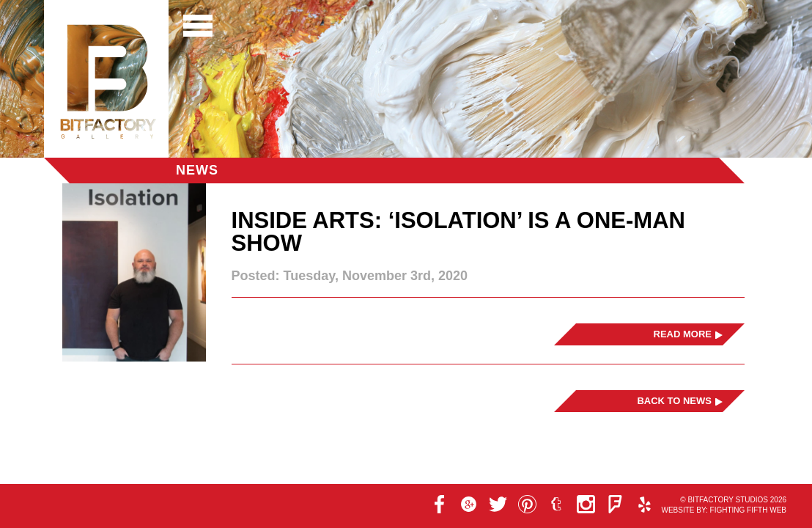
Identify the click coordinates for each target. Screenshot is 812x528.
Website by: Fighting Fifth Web (724, 510)
